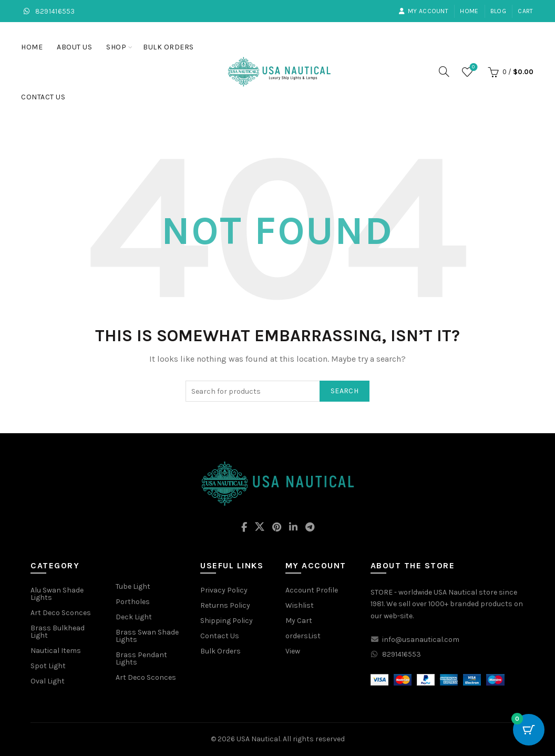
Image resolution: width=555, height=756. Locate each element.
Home (469, 11)
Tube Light (133, 586)
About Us (74, 47)
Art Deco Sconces (146, 677)
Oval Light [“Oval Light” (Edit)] (48, 681)
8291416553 (48, 11)
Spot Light (48, 666)
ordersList (303, 636)
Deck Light (134, 617)
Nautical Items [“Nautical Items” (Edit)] (56, 651)
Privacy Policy (224, 590)
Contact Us (43, 97)
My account (423, 11)
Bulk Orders (168, 47)
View (293, 651)
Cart (525, 11)
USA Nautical (258, 739)
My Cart (299, 621)
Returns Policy (225, 605)
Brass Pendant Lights (141, 658)
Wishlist (472, 68)
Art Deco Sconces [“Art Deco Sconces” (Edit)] (61, 613)
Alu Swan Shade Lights (57, 594)
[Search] (444, 71)
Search (345, 391)
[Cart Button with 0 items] (529, 730)
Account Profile (312, 590)
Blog (498, 11)
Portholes (133, 602)
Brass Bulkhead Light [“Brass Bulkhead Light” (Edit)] (58, 632)
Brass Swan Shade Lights (147, 636)
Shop (116, 47)
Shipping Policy (227, 621)
